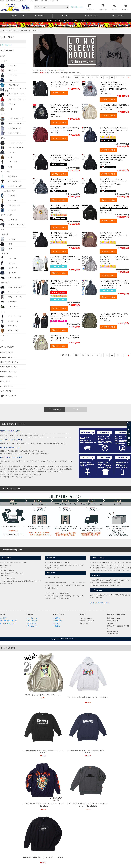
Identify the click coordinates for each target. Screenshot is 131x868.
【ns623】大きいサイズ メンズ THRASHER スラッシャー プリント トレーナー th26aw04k (114, 235)
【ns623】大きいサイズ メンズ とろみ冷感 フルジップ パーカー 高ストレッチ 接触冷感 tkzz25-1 (114, 259)
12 (117, 77)
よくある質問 (118, 16)
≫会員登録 (57, 618)
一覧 (48, 70)
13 (123, 77)
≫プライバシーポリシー (7, 623)
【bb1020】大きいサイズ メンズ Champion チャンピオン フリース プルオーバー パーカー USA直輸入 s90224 (64, 158)
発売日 (53, 73)
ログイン (115, 7)
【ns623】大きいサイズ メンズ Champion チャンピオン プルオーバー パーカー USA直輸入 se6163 (65, 208)
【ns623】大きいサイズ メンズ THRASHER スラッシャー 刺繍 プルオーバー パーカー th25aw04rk (64, 235)
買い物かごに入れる (59, 93)
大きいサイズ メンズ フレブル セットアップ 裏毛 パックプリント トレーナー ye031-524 (114, 316)
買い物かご (125, 7)
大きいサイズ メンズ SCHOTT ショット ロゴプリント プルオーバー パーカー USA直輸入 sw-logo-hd (114, 208)
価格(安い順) (59, 73)
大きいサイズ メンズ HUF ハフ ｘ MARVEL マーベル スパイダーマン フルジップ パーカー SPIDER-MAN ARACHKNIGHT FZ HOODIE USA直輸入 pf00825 (65, 110)
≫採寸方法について (33, 626)
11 (112, 77)
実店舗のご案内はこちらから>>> (100, 603)
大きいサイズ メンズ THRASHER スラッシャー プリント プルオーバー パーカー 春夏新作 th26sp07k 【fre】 (65, 259)
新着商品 (39, 16)
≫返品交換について (33, 623)
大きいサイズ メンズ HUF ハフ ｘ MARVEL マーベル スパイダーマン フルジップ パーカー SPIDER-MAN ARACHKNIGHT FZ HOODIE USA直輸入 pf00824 (114, 87)
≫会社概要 (3, 618)
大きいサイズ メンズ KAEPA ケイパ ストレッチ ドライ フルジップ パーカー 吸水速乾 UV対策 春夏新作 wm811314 (114, 283)
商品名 (49, 73)
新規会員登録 (103, 7)
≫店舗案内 (57, 626)
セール (65, 16)
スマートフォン (55, 410)
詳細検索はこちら (77, 7)
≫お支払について (32, 618)
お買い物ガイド (90, 7)
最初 (77, 77)
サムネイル (43, 70)
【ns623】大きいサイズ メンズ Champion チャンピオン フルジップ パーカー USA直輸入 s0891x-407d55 (114, 130)
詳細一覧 (53, 70)
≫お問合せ (57, 623)
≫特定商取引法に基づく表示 (9, 621)
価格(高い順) (67, 73)
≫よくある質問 (58, 621)
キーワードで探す (7, 37)
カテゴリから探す (7, 50)
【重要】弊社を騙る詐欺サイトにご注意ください (65, 20)
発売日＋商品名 (76, 73)
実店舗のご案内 (92, 16)
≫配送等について (32, 621)
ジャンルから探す (7, 347)
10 (107, 77)
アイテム (16, 16)
